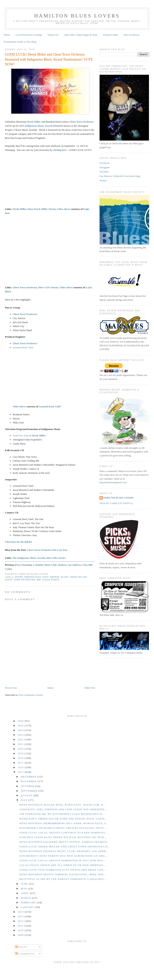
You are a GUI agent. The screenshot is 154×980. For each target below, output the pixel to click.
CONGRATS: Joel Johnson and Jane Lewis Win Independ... (63, 809)
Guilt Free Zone (21, 436)
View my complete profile (116, 503)
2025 (21, 726)
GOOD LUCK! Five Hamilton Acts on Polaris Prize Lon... (63, 870)
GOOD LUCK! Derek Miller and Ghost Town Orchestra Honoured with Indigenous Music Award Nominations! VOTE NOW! (49, 59)
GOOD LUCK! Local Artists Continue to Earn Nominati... (64, 833)
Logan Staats (51, 580)
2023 (21, 735)
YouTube (104, 172)
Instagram (105, 167)
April (25, 893)
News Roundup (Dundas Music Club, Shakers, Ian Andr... (64, 851)
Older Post (90, 688)
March (26, 898)
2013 (21, 916)
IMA (39, 580)
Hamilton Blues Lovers (77, 16)
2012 (21, 921)
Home (7, 35)
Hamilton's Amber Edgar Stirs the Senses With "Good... (63, 819)
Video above (64, 209)
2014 (21, 912)
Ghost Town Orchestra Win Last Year (47, 550)
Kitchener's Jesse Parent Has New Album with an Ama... (63, 856)
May (24, 889)
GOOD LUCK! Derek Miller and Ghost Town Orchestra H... (65, 847)
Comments (25, 954)
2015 (21, 772)
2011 (21, 926)
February (29, 902)
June (25, 884)
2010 (21, 930)
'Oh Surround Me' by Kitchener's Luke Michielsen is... (62, 814)
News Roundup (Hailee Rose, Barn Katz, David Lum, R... (62, 805)
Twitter (103, 181)
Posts (21, 947)
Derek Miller (19, 209)
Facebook (105, 163)
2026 (21, 721)
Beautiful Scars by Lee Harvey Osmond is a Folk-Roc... (63, 879)
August (27, 795)
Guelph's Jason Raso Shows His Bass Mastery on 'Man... (63, 837)
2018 (21, 758)
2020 (21, 749)
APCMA (19, 577)
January (28, 907)
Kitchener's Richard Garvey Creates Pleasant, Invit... (63, 828)
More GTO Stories (48, 287)
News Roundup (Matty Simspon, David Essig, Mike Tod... (63, 874)
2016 (21, 767)
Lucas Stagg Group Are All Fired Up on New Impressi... (63, 865)
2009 (21, 935)
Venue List (53, 35)
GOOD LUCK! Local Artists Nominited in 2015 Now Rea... (63, 860)
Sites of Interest (132, 35)
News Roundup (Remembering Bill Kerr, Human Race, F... (64, 823)
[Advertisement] (77, 971)
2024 (21, 730)
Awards (55, 577)
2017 (21, 763)
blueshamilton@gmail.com (113, 482)
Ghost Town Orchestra (25, 287)
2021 (21, 744)
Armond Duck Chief (23, 347)
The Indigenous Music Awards (29, 558)
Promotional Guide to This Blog (20, 42)
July (25, 800)
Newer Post (11, 688)
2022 (21, 739)
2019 (21, 753)
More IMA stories (56, 558)
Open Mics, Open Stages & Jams (81, 35)
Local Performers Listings (29, 35)
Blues (65, 577)
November (29, 781)
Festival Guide (110, 35)
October (28, 786)
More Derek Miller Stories (42, 209)
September (30, 791)
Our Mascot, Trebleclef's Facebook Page (120, 176)
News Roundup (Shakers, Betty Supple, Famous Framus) (63, 842)
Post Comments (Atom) (31, 695)
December (29, 777)
